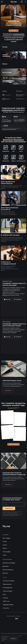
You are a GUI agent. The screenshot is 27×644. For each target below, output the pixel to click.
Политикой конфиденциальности (11, 515)
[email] (13, 504)
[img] (14, 64)
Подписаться (9, 508)
